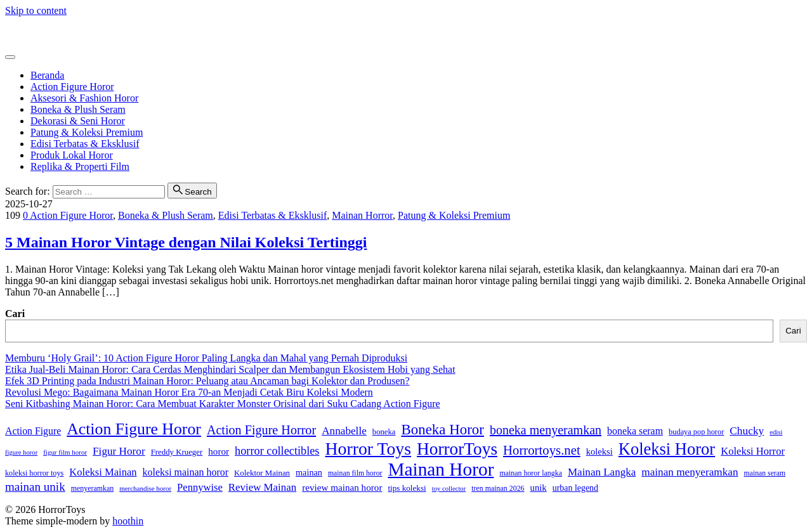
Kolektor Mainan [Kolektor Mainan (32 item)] (262, 473)
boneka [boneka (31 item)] (384, 432)
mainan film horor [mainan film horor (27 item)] (355, 473)
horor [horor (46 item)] (219, 451)
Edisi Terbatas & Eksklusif (85, 144)
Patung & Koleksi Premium (87, 132)
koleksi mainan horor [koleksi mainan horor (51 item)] (186, 472)
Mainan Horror (362, 215)
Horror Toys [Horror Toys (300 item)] (368, 449)
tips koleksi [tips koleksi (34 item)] (407, 488)
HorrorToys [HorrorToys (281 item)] (457, 449)
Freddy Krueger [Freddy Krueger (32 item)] (177, 452)
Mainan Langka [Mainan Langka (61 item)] (602, 472)
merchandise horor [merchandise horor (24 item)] (145, 488)
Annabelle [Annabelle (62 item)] (344, 431)
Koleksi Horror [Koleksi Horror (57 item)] (753, 451)
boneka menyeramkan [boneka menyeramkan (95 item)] (546, 430)
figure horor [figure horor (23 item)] (21, 452)
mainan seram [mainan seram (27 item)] (765, 473)
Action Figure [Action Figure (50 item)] (33, 431)
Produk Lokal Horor (72, 155)
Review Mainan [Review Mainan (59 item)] (262, 487)
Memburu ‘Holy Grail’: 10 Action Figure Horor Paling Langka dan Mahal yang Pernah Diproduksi (206, 358)
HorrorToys (29, 32)
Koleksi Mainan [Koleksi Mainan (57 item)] (103, 472)
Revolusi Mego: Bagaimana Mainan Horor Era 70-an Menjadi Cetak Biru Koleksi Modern (189, 392)
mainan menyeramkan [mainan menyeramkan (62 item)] (690, 472)
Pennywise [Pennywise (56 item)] (200, 487)
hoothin (128, 521)
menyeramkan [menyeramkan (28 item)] (92, 488)
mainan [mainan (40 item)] (309, 472)
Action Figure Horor (72, 87)
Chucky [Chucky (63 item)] (747, 431)
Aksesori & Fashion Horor (84, 98)
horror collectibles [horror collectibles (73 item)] (277, 451)
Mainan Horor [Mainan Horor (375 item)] (441, 469)
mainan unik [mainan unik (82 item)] (35, 487)
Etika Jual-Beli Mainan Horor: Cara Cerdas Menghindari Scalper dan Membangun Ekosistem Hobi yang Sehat (230, 369)
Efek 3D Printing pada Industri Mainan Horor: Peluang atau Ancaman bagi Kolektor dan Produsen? (207, 381)
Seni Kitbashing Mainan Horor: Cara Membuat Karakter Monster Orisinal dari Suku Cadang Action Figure (223, 404)
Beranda (47, 75)
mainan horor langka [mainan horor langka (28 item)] (531, 473)
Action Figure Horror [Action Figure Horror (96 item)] (261, 430)
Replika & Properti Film (80, 166)
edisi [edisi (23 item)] (776, 432)
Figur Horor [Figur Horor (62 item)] (119, 451)
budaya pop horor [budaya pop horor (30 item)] (696, 432)
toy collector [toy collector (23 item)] (449, 489)
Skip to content (36, 10)
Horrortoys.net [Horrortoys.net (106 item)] (542, 450)
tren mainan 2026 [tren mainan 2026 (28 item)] (498, 488)
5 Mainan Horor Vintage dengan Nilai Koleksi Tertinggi (186, 242)
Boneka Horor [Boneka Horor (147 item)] (442, 430)
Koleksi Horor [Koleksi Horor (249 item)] (667, 449)
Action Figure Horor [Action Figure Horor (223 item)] (134, 429)
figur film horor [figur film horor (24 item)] (65, 452)
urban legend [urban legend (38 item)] (575, 488)
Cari (15, 314)
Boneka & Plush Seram (78, 109)
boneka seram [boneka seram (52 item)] (635, 431)
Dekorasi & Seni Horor (78, 121)
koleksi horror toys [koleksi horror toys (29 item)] (34, 473)
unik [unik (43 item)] (539, 488)
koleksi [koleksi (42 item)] (599, 451)
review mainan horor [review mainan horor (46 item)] (342, 487)
